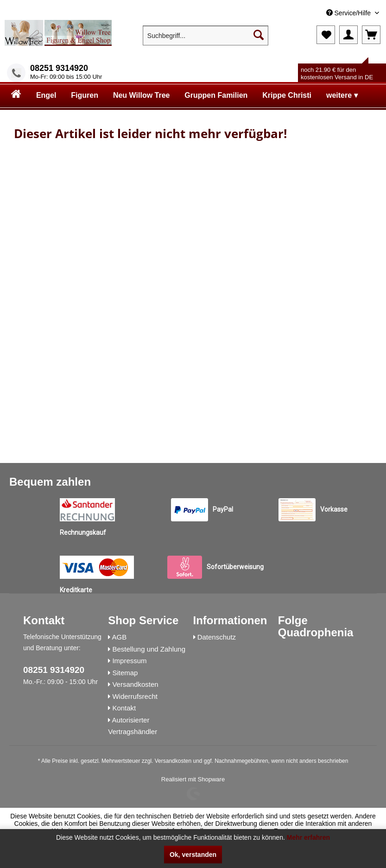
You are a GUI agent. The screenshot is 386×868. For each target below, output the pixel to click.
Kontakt (124, 708)
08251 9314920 (59, 68)
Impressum (129, 661)
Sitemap (125, 673)
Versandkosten (135, 684)
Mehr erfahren (308, 837)
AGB (120, 637)
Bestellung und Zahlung (149, 649)
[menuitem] (312, 13)
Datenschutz (217, 637)
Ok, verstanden (193, 855)
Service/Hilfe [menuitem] (349, 13)
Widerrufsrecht (135, 696)
